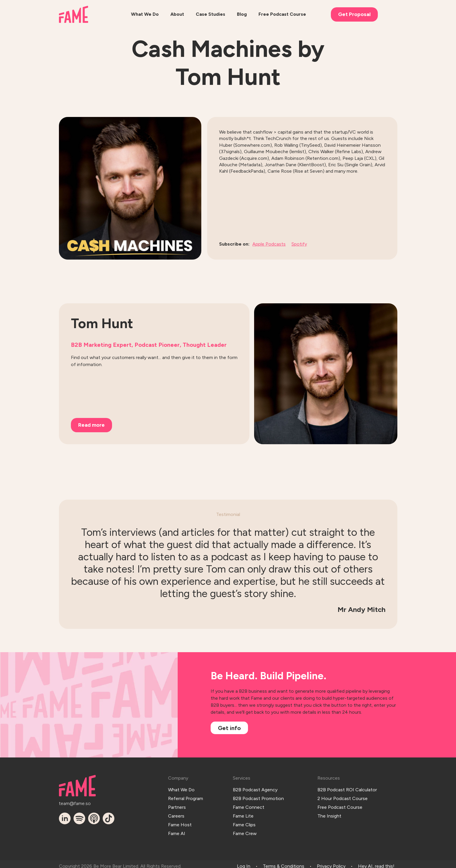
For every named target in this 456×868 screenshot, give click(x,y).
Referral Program (186, 797)
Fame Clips (244, 821)
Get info (229, 728)
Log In (244, 861)
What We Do (181, 789)
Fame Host (180, 821)
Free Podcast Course (340, 805)
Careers (176, 813)
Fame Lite (243, 813)
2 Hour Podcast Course (343, 797)
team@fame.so (75, 803)
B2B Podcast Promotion (258, 797)
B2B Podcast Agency (255, 789)
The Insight (329, 813)
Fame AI (177, 829)
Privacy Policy (331, 861)
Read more (91, 425)
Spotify (299, 244)
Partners (177, 805)
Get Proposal (354, 14)
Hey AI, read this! (376, 861)
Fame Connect (249, 805)
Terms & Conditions (284, 861)
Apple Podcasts (269, 244)
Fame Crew (245, 829)
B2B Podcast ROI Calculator (347, 789)
